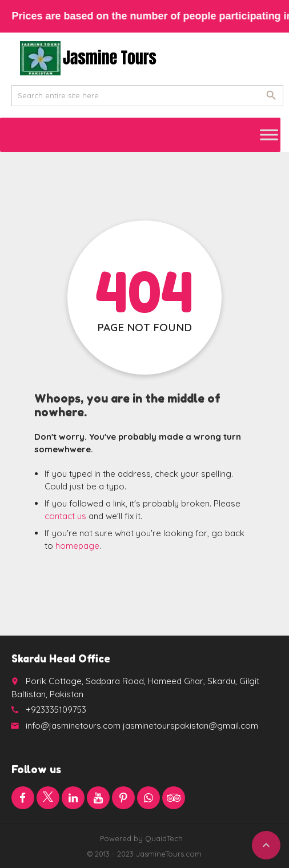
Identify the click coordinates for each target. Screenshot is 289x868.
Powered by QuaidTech (141, 838)
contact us (65, 516)
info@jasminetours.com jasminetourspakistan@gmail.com (142, 726)
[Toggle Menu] (269, 134)
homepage (77, 546)
